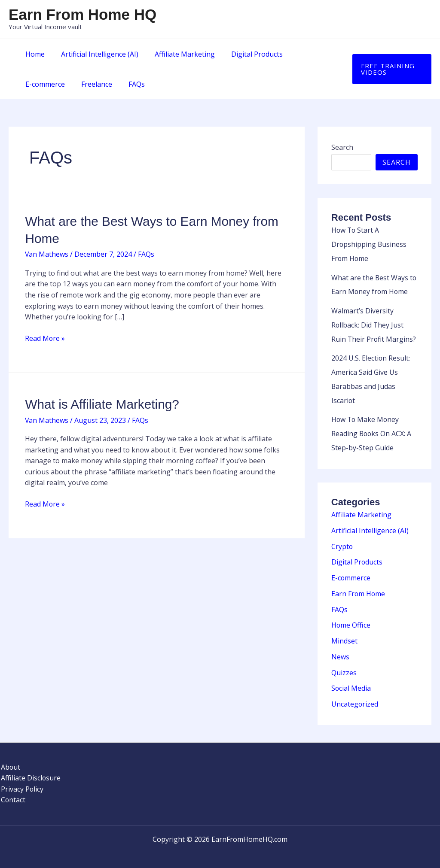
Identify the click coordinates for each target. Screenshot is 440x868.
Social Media (351, 680)
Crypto (342, 541)
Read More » (45, 338)
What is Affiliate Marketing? (102, 404)
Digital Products (248, 54)
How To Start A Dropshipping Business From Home (369, 244)
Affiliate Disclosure (30, 769)
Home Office (351, 618)
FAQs (77, 84)
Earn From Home (359, 587)
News (340, 649)
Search (342, 147)
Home (34, 54)
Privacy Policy (21, 780)
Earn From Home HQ (82, 14)
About (10, 758)
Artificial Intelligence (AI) (96, 54)
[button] (391, 69)
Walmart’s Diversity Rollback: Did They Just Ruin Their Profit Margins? (374, 323)
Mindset (344, 634)
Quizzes (344, 665)
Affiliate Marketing (178, 54)
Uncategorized (355, 695)
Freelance (40, 84)
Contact (12, 791)
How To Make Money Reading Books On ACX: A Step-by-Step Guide (372, 429)
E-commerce (307, 54)
